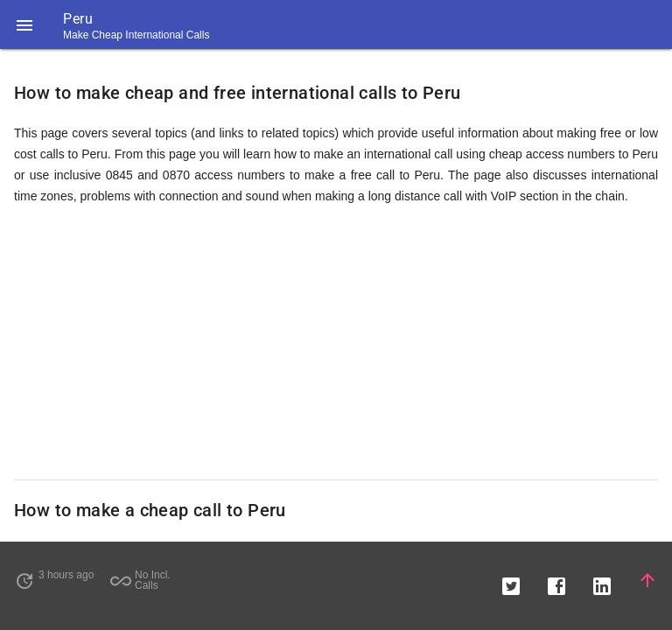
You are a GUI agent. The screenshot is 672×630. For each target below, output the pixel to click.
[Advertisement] (336, 343)
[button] (24, 24)
